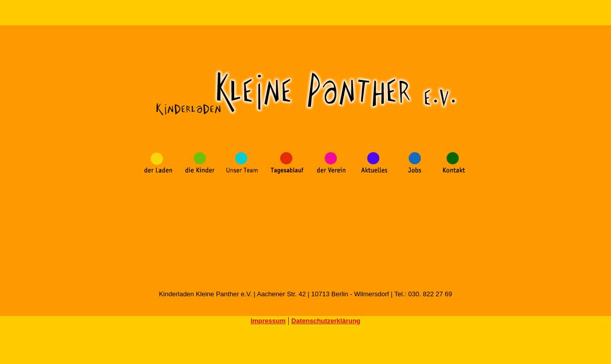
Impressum (268, 321)
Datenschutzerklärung (326, 321)
